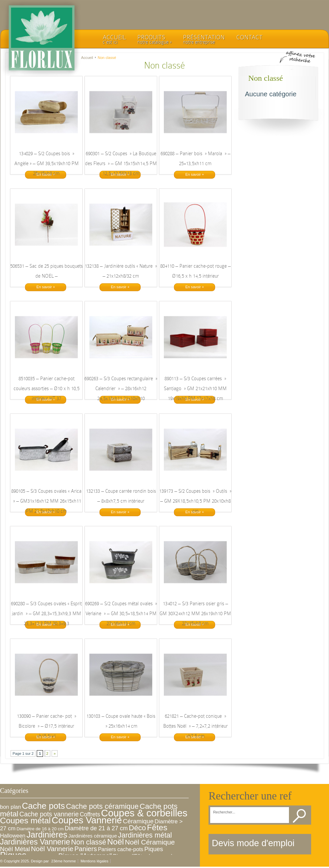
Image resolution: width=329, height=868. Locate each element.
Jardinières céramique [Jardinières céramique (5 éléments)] (93, 836)
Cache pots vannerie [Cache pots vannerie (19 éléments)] (49, 814)
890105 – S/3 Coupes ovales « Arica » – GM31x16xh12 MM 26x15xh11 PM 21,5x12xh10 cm (46, 501)
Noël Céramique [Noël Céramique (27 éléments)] (150, 842)
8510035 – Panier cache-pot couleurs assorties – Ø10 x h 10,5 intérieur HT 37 (47, 388)
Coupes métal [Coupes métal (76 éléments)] (25, 821)
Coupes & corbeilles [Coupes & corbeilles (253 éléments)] (144, 813)
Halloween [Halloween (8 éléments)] (13, 836)
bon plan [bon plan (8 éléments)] (10, 807)
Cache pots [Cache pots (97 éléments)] (43, 806)
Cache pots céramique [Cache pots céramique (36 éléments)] (102, 806)
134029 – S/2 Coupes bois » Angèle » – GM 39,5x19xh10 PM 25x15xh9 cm (47, 163)
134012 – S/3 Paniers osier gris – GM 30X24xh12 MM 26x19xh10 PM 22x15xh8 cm (195, 614)
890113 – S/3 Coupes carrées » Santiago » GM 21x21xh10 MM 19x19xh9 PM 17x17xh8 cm (195, 388)
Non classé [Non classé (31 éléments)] (89, 842)
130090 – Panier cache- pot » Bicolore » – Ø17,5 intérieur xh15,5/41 (47, 726)
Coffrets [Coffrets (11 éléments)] (90, 814)
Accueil (87, 58)
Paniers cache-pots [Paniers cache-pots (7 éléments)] (121, 849)
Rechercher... (224, 812)
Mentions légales (94, 861)
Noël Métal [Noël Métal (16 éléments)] (15, 849)
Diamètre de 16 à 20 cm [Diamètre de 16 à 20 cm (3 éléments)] (40, 829)
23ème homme (64, 861)
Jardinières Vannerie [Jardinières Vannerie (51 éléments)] (35, 842)
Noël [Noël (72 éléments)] (116, 842)
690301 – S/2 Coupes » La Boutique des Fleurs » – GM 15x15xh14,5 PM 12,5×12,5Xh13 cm (121, 163)
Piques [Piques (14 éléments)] (154, 849)
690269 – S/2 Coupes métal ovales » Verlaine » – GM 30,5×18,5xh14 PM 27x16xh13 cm (121, 614)
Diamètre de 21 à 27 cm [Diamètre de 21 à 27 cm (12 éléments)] (96, 828)
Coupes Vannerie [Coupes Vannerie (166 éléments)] (87, 820)
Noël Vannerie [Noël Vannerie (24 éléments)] (52, 849)
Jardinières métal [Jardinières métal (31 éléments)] (145, 835)
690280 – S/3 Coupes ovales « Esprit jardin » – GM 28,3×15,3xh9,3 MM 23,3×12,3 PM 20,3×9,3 (46, 614)
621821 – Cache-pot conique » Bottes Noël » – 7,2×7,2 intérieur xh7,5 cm (195, 726)
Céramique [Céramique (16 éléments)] (138, 821)
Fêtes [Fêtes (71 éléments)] (157, 827)
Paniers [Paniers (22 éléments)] (86, 849)
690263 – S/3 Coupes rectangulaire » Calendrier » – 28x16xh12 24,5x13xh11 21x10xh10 (121, 388)
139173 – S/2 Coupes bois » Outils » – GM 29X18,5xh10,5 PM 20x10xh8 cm (195, 501)
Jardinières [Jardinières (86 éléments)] (47, 835)
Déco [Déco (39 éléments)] (137, 828)
